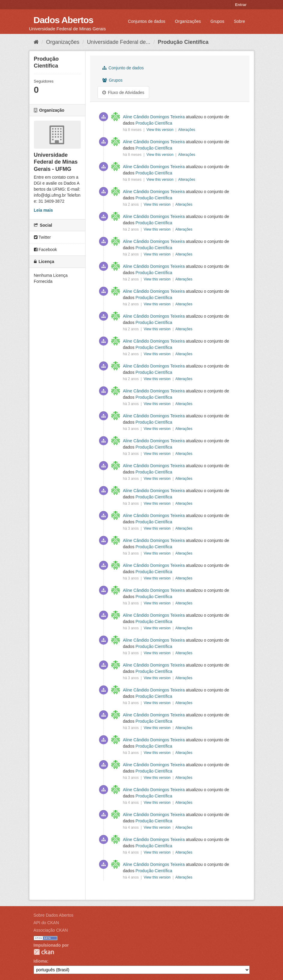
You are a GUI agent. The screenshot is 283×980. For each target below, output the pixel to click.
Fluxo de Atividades (123, 92)
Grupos (217, 21)
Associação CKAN (51, 930)
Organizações (188, 21)
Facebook (45, 250)
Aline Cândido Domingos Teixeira (154, 117)
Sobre (239, 21)
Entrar (241, 5)
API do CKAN (46, 923)
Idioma (40, 961)
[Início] (36, 42)
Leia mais (44, 210)
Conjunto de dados (123, 68)
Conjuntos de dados (147, 21)
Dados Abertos (63, 20)
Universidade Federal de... (119, 42)
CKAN (44, 952)
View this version (160, 130)
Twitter (42, 237)
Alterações (187, 130)
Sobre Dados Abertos (54, 915)
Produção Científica (183, 42)
